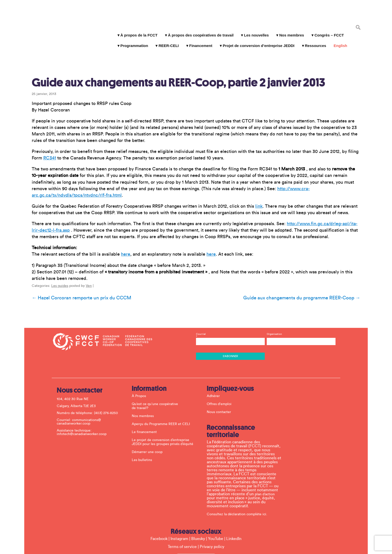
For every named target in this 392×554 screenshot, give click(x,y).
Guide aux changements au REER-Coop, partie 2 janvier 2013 (174, 63)
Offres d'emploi (222, 374)
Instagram (179, 508)
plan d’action (267, 464)
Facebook (159, 508)
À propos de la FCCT (137, 29)
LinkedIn (234, 508)
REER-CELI (167, 40)
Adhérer (216, 366)
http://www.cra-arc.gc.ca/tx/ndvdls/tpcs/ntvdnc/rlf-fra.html (297, 169)
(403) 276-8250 (108, 383)
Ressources (313, 40)
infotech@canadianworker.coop (84, 404)
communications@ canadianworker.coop (81, 391)
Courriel (230, 306)
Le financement (147, 402)
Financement (199, 40)
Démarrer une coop (150, 422)
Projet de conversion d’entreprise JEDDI (257, 40)
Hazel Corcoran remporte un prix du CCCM (77, 272)
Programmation (132, 40)
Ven (84, 260)
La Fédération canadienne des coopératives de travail (58, 23)
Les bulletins (144, 430)
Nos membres (290, 29)
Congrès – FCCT (327, 29)
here (121, 229)
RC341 (45, 139)
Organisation (273, 304)
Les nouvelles (254, 29)
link (254, 180)
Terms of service (182, 516)
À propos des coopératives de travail (199, 29)
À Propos (141, 366)
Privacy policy (212, 516)
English (338, 40)
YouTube (216, 508)
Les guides (55, 260)
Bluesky (198, 508)
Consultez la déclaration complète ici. (239, 484)
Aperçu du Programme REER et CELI (163, 394)
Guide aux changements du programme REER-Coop (306, 272)
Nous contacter (221, 382)
